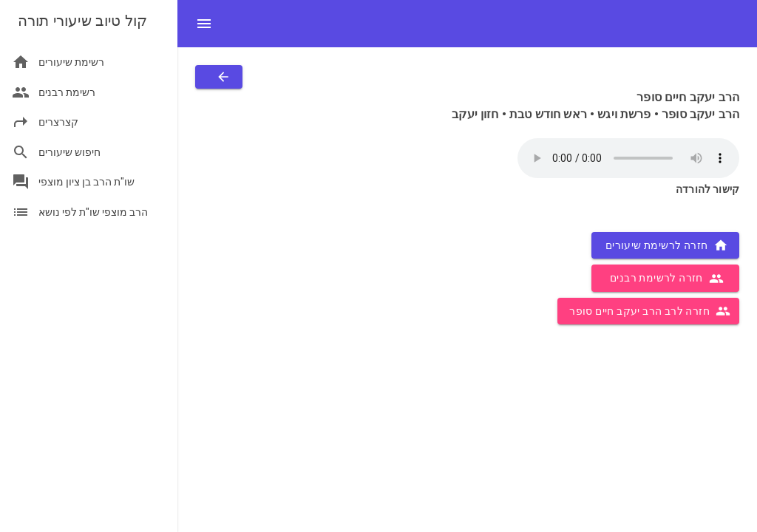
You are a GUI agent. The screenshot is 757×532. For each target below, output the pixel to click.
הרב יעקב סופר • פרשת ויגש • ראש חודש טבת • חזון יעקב (595, 114)
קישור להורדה (707, 189)
